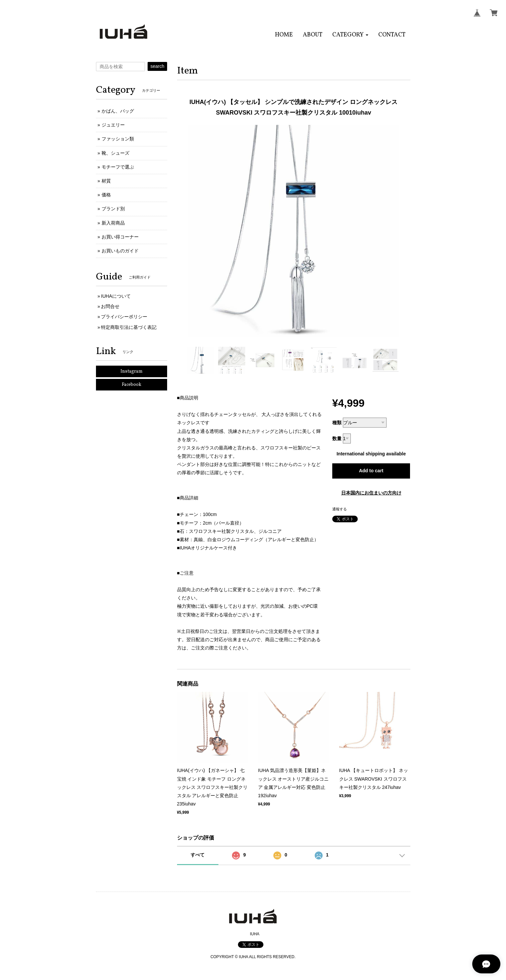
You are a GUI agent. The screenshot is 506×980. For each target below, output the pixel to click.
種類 (337, 423)
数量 (337, 438)
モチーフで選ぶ (118, 167)
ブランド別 (113, 209)
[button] (350, 35)
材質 (106, 181)
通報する (340, 509)
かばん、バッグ (118, 111)
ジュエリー (113, 125)
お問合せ (110, 306)
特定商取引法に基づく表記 (129, 327)
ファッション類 (118, 139)
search (157, 66)
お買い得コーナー (120, 237)
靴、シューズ (115, 153)
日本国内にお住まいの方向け (371, 493)
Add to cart (371, 471)
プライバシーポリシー (124, 317)
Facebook (132, 385)
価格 (106, 195)
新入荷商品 (113, 223)
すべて (198, 855)
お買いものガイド (120, 251)
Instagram (132, 371)
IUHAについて (116, 296)
